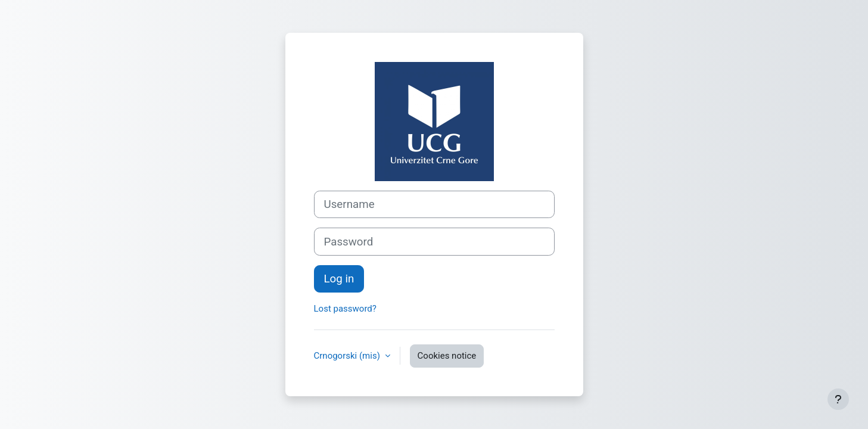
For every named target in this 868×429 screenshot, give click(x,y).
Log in (339, 279)
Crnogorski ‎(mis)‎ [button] (348, 356)
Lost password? (345, 309)
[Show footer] (838, 399)
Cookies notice (447, 356)
